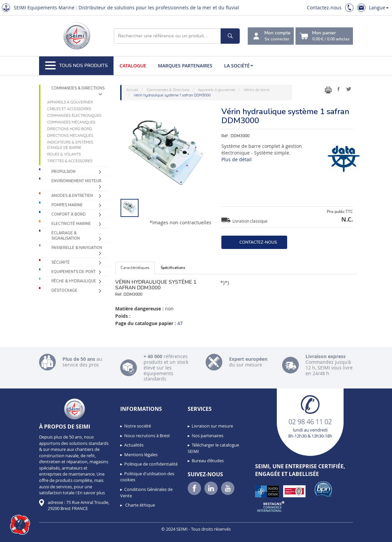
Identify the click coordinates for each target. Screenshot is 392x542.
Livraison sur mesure (212, 426)
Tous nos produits (76, 66)
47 (180, 323)
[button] (20, 525)
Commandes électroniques (74, 115)
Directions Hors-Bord (69, 129)
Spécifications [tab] (173, 268)
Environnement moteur (76, 181)
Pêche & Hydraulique (74, 281)
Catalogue (133, 66)
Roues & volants (64, 154)
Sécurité (61, 262)
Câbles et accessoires (69, 109)
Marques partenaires (185, 66)
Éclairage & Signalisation (66, 236)
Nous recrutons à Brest (147, 436)
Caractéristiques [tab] (135, 268)
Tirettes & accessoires (70, 161)
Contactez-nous (324, 8)
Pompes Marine (67, 205)
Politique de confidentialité (151, 464)
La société (239, 66)
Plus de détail (237, 159)
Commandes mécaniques (71, 122)
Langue (379, 8)
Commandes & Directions (78, 88)
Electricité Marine (71, 224)
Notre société (138, 426)
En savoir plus (91, 493)
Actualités (134, 445)
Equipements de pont (74, 272)
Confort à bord (69, 214)
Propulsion (63, 172)
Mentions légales (141, 455)
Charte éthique (140, 505)
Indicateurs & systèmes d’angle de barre (70, 145)
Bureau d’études (208, 461)
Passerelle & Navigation (77, 248)
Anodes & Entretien (72, 196)
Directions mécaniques (70, 135)
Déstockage (64, 291)
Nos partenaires (208, 436)
